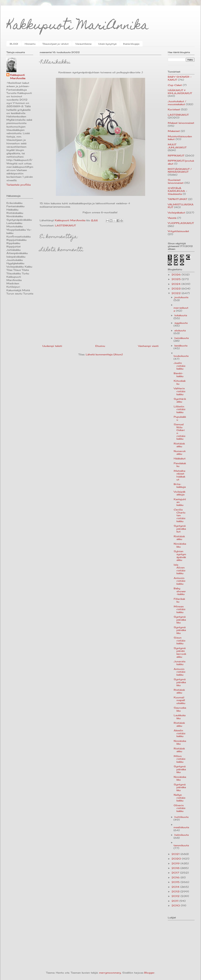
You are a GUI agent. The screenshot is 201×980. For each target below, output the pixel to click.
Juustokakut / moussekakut (177, 103)
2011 (175, 901)
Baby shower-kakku (180, 591)
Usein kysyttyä (107, 44)
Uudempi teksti (52, 346)
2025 (177, 279)
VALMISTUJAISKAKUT (181, 206)
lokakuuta (181, 315)
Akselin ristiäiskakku (180, 733)
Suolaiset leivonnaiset (176, 181)
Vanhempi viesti (148, 346)
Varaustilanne (83, 44)
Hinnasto (30, 44)
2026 (177, 275)
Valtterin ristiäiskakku (180, 391)
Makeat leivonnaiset (181, 123)
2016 (176, 877)
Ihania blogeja (131, 44)
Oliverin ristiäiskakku (180, 808)
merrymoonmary (110, 973)
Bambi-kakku (179, 375)
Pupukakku (180, 418)
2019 (176, 863)
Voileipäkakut (176, 213)
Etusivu (100, 346)
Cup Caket (175, 85)
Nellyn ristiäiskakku (180, 798)
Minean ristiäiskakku (180, 609)
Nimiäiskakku (180, 545)
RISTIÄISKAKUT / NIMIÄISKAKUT (180, 170)
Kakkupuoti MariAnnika (78, 26)
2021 (176, 854)
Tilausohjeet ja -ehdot (56, 44)
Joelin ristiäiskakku (180, 366)
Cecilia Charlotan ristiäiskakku (180, 515)
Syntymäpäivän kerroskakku (180, 652)
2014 (176, 887)
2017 (176, 873)
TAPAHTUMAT (177, 199)
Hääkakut (180, 458)
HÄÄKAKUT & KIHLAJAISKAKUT (180, 92)
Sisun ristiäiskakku (180, 640)
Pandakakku (180, 465)
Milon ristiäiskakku (180, 759)
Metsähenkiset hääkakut (180, 475)
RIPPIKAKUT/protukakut (181, 162)
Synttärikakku (180, 400)
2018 (176, 868)
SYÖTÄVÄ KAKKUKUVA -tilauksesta (177, 191)
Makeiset (174, 131)
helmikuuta (182, 835)
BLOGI (14, 44)
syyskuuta (181, 323)
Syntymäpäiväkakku (180, 620)
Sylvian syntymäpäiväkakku (180, 556)
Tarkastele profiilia (19, 185)
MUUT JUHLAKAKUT (177, 146)
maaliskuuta (181, 827)
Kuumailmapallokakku (180, 700)
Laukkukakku (180, 717)
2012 (176, 896)
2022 (177, 293)
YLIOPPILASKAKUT (181, 223)
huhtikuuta (181, 817)
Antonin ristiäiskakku (180, 581)
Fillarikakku (179, 600)
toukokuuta (181, 356)
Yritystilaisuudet (178, 231)
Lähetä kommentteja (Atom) (104, 354)
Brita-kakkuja (180, 486)
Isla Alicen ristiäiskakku (180, 569)
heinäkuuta (182, 338)
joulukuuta (181, 297)
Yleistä (172, 218)
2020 (177, 859)
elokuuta (180, 330)
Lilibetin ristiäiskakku (180, 409)
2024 (176, 284)
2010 (176, 905)
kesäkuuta (181, 346)
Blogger (149, 973)
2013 (176, 891)
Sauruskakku (180, 709)
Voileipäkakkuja (180, 493)
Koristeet (174, 109)
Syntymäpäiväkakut (180, 529)
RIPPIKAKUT (176, 156)
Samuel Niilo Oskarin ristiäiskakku (180, 432)
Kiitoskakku (180, 382)
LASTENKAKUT (65, 225)
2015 (176, 882)
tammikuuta (181, 845)
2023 (176, 289)
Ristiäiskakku (179, 445)
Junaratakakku (180, 663)
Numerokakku (180, 453)
